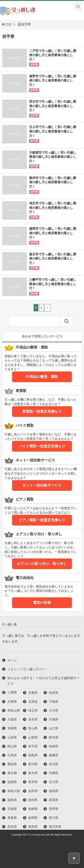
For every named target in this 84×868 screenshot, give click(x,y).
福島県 (12, 800)
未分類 (54, 764)
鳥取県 (33, 827)
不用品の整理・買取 (42, 377)
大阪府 (12, 719)
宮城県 (54, 719)
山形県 (12, 737)
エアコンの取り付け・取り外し (42, 564)
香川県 (54, 818)
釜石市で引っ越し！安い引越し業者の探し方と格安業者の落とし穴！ (53, 259)
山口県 (54, 728)
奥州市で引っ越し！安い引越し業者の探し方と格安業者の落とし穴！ (53, 182)
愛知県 (12, 764)
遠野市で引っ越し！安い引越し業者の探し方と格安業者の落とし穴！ (53, 80)
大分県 (54, 710)
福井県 (33, 791)
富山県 (33, 728)
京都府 (33, 693)
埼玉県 (33, 710)
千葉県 (54, 702)
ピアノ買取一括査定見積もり (42, 520)
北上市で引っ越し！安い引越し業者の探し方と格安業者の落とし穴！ (53, 131)
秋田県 (33, 800)
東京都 (12, 773)
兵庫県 (12, 702)
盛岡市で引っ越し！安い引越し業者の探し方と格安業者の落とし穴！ (53, 233)
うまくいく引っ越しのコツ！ (28, 669)
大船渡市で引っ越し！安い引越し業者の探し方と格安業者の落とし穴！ (53, 157)
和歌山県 (14, 710)
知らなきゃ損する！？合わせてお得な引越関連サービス (43, 681)
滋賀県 (12, 782)
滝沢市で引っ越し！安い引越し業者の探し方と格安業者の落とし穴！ (53, 208)
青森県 (12, 818)
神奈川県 (14, 791)
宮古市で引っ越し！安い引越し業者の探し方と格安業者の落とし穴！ (53, 106)
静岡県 (33, 818)
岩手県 (34, 65)
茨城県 (12, 809)
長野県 (54, 809)
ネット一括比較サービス (42, 485)
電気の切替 (42, 603)
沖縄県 (54, 773)
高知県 (12, 827)
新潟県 (33, 764)
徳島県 (33, 755)
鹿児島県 (55, 827)
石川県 (54, 782)
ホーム (12, 660)
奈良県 (33, 719)
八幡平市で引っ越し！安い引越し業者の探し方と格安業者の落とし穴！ (53, 284)
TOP (6, 24)
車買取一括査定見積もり (42, 411)
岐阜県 (54, 737)
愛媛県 (54, 755)
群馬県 (54, 800)
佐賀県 (54, 693)
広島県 (12, 755)
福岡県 (54, 791)
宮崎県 (12, 728)
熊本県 (33, 782)
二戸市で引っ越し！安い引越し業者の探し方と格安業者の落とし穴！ (53, 55)
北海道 (33, 702)
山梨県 (33, 737)
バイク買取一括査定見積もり (42, 446)
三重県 (12, 692)
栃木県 (33, 773)
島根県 (54, 746)
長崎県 (33, 809)
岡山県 (12, 746)
